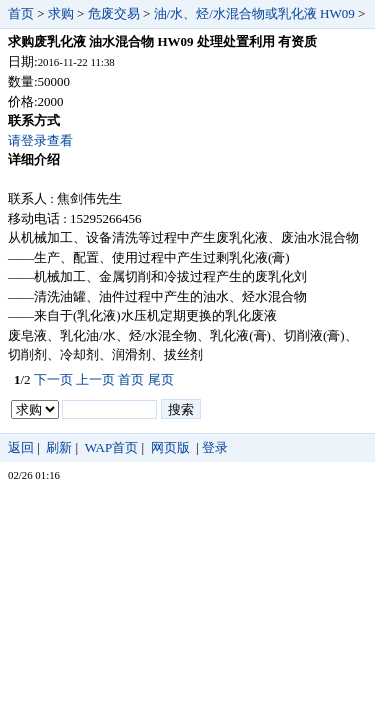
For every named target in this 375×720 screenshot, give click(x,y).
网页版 (170, 447)
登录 (215, 447)
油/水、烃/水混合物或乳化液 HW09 (254, 13)
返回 (21, 447)
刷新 (59, 447)
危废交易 (114, 13)
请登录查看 (40, 140)
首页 (21, 13)
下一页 (53, 379)
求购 (61, 13)
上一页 (95, 379)
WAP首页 (111, 447)
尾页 (161, 379)
